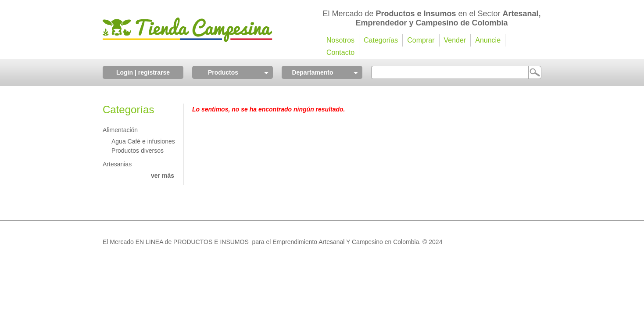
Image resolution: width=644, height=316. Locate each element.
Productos (223, 72)
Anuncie (488, 40)
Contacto (340, 52)
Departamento (312, 72)
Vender (455, 40)
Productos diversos (138, 151)
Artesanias (117, 164)
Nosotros (340, 40)
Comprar (421, 40)
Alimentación (120, 130)
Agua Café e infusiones (143, 141)
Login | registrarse (143, 72)
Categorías (381, 40)
